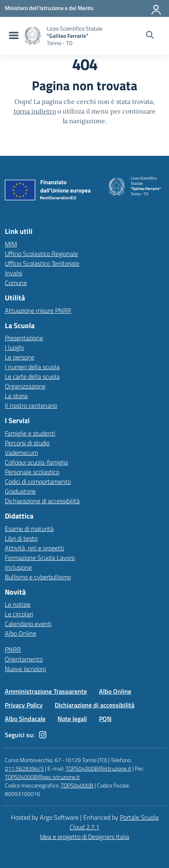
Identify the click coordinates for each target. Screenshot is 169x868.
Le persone (20, 357)
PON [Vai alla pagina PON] (105, 719)
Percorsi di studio (27, 443)
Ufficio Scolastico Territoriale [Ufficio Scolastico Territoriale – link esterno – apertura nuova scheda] (42, 263)
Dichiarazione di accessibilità (42, 501)
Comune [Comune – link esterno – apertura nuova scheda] (16, 283)
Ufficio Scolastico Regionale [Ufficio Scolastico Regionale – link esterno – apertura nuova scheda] (41, 254)
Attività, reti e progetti (34, 548)
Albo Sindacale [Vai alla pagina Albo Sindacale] (25, 719)
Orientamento (24, 659)
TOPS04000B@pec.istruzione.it (42, 777)
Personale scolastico (32, 472)
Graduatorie (20, 491)
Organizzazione (25, 386)
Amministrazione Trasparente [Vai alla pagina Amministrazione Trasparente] (46, 691)
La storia (16, 396)
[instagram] (43, 735)
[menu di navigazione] (13, 36)
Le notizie (18, 604)
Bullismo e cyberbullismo (38, 577)
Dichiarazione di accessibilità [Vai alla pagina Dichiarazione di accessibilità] (95, 705)
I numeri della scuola (32, 367)
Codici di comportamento (38, 482)
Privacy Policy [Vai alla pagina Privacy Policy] (24, 705)
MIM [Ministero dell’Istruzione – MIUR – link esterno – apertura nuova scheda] (11, 244)
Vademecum (21, 453)
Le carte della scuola (32, 376)
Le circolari (19, 614)
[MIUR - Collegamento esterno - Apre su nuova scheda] (49, 8)
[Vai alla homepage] (33, 36)
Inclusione (18, 567)
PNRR (13, 649)
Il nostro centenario (31, 405)
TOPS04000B (77, 785)
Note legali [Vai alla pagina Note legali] (72, 719)
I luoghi (14, 347)
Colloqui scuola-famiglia (36, 462)
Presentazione (24, 338)
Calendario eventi (28, 624)
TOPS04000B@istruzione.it (98, 768)
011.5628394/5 (24, 768)
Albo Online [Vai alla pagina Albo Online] (115, 691)
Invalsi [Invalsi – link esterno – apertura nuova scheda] (13, 273)
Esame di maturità (29, 529)
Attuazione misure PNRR (38, 310)
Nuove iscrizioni (25, 669)
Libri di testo (21, 538)
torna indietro (35, 111)
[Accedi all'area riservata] (157, 8)
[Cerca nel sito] (150, 36)
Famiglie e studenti (30, 433)
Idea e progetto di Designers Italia (84, 837)
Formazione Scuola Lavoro (40, 558)
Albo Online (21, 633)
